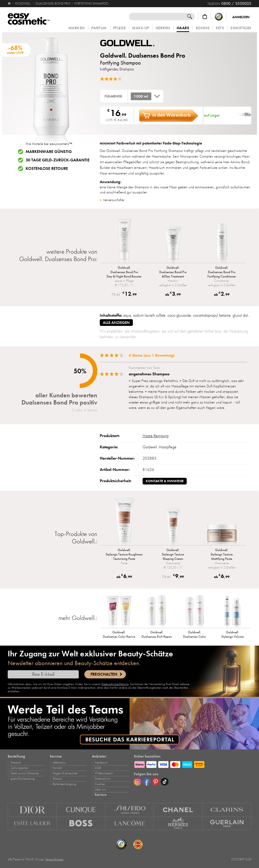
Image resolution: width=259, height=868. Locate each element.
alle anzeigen (116, 323)
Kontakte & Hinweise (165, 481)
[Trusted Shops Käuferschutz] (219, 17)
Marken (77, 28)
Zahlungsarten (19, 768)
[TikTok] (165, 782)
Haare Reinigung (156, 436)
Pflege (119, 28)
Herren (163, 28)
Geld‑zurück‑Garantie (24, 773)
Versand (16, 762)
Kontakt (57, 768)
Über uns (100, 789)
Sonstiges (241, 28)
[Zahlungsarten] (193, 764)
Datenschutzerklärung (115, 684)
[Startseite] (10, 4)
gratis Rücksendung (23, 779)
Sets (220, 28)
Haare (183, 28)
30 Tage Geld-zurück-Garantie (58, 160)
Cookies (100, 784)
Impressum (101, 762)
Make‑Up (141, 28)
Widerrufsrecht (104, 773)
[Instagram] (138, 782)
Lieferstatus (59, 762)
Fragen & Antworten (65, 773)
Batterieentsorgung (64, 784)
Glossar (57, 779)
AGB (98, 768)
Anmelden (241, 17)
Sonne (203, 28)
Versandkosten (54, 859)
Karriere (101, 795)
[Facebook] (147, 782)
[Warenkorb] (205, 17)
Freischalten (104, 674)
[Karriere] (129, 724)
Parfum (99, 28)
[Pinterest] (156, 782)
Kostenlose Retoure (47, 169)
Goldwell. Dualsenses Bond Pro (143, 55)
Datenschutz (102, 779)
